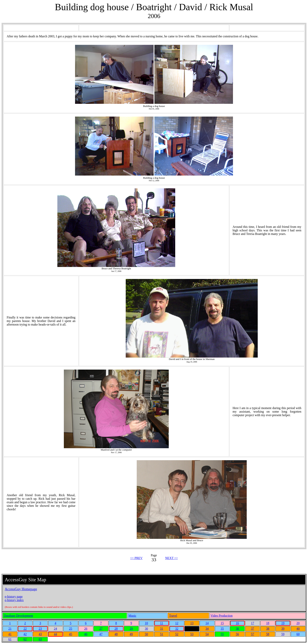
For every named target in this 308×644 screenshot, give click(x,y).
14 (207, 623)
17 (253, 623)
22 (25, 629)
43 (40, 634)
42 (25, 634)
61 (10, 639)
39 (283, 629)
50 (146, 634)
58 (268, 634)
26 (86, 629)
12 (177, 623)
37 (253, 629)
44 (55, 634)
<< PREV (136, 558)
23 (40, 629)
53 (192, 634)
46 (86, 634)
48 (116, 634)
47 (101, 634)
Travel (173, 616)
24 (55, 629)
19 (283, 623)
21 (10, 629)
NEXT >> (171, 558)
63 (40, 639)
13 (192, 623)
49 (131, 634)
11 (162, 623)
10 (146, 623)
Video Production (222, 616)
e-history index (14, 600)
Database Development (18, 616)
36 (237, 629)
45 (71, 634)
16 (237, 623)
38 (268, 629)
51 (161, 634)
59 (283, 634)
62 (25, 639)
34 (207, 629)
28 (116, 629)
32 (177, 629)
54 (207, 634)
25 (71, 629)
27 (101, 629)
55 (222, 634)
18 (268, 623)
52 (177, 634)
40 (298, 629)
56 (237, 634)
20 (298, 623)
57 (253, 634)
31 (161, 629)
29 (131, 629)
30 (146, 629)
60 (298, 634)
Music (132, 616)
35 (222, 629)
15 (222, 623)
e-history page (14, 597)
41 (10, 634)
